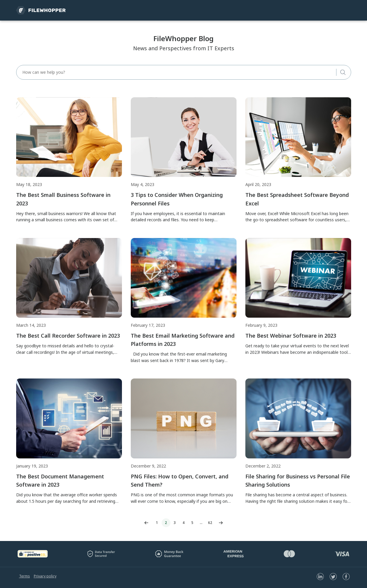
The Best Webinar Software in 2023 (291, 336)
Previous (146, 523)
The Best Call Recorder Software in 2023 (68, 336)
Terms (25, 576)
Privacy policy (45, 576)
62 (210, 523)
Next (221, 523)
